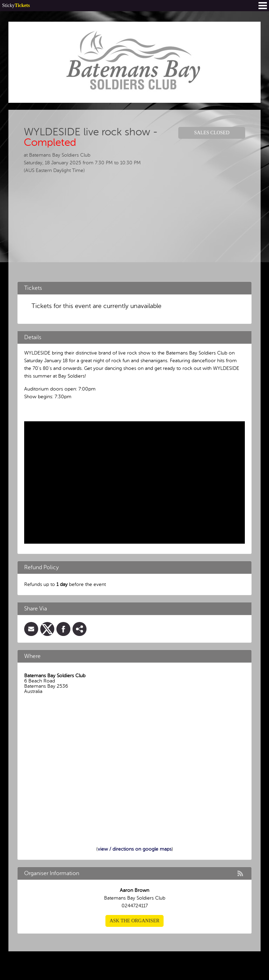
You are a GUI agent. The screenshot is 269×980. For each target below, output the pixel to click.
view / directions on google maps (135, 849)
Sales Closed (212, 133)
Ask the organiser (134, 921)
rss (240, 873)
